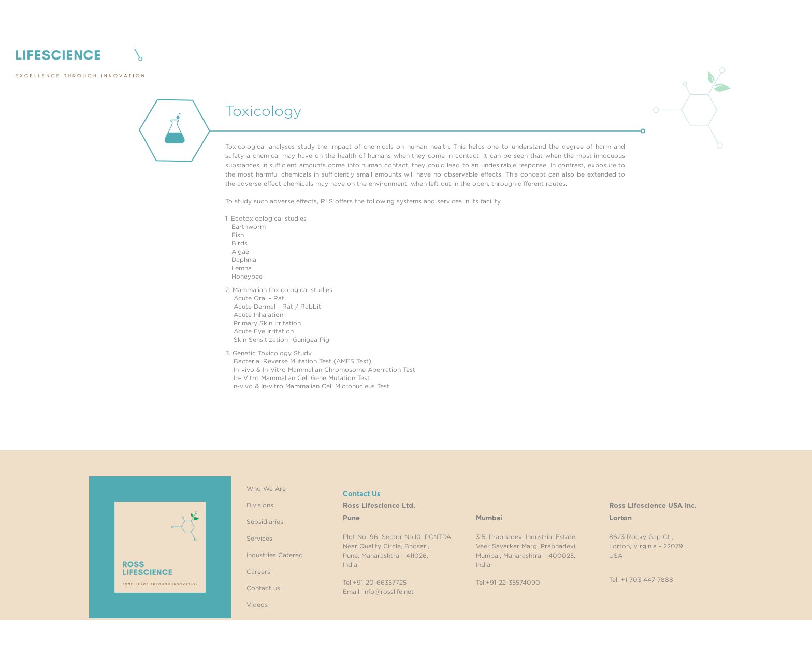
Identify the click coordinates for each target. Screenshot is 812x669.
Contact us (263, 588)
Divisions (260, 505)
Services (259, 538)
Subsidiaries (265, 522)
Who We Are (266, 489)
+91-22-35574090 (513, 582)
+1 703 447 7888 (647, 580)
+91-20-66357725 (380, 582)
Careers (258, 571)
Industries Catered (275, 555)
